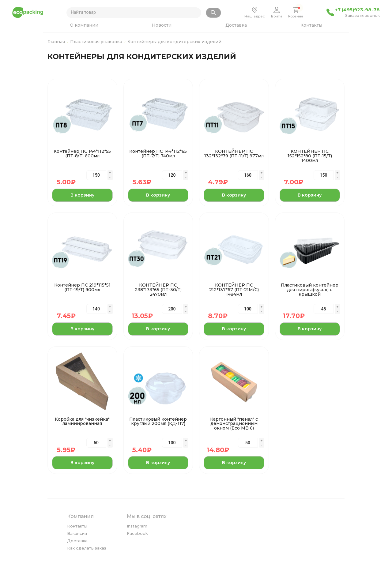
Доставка (236, 25)
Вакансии (77, 533)
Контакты (311, 25)
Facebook (137, 533)
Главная (56, 42)
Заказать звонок (362, 16)
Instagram (137, 526)
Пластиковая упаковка (96, 42)
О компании (84, 25)
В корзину (82, 195)
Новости (162, 25)
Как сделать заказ (87, 548)
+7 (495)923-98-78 (357, 10)
